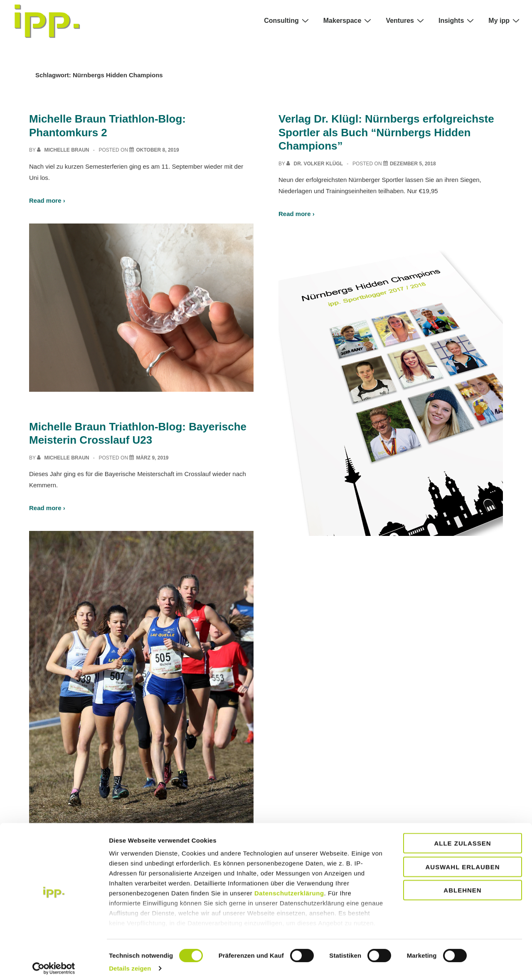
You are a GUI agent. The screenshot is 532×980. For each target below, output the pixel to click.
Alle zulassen (462, 839)
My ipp (505, 20)
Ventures (406, 20)
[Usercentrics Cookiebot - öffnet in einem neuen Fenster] (54, 964)
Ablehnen (462, 886)
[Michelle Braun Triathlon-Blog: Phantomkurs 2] (157, 150)
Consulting (287, 20)
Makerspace (349, 20)
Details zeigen (130, 964)
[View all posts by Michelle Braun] (64, 150)
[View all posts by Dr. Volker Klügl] (315, 164)
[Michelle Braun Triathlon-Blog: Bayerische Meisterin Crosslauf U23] (152, 458)
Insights (457, 20)
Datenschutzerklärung (289, 889)
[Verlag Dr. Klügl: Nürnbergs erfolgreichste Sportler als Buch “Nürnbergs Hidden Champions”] (413, 164)
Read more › (47, 200)
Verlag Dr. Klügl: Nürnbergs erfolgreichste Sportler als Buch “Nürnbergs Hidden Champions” (386, 132)
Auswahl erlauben (462, 862)
